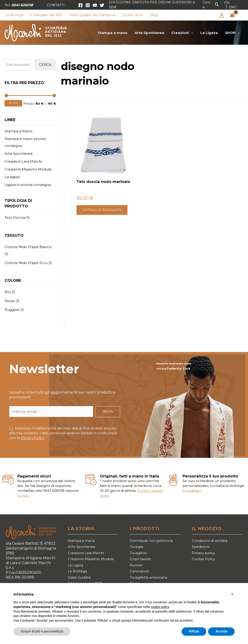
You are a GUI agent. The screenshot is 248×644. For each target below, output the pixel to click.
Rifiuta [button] (194, 631)
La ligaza (12, 177)
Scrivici (23, 495)
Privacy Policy (32, 438)
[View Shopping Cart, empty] (232, 15)
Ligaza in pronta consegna (28, 185)
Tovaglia (137, 547)
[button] (56, 5)
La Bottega (78, 573)
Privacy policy (204, 554)
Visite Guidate (80, 580)
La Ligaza (76, 567)
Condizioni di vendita (211, 540)
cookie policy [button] (160, 607)
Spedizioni (201, 547)
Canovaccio (140, 573)
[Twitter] (102, 5)
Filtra (13, 103)
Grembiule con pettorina (153, 540)
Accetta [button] (221, 631)
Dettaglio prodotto (93, 203)
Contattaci (192, 490)
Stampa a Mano (19, 131)
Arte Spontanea (19, 153)
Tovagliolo (139, 554)
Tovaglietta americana (150, 580)
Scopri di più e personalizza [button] (42, 631)
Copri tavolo (141, 560)
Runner (137, 567)
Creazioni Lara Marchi (23, 161)
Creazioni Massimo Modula (28, 169)
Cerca (45, 65)
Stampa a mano (82, 540)
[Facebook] (81, 5)
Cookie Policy (204, 560)
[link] (227, 3)
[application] (191, 33)
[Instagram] (88, 5)
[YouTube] (95, 5)
